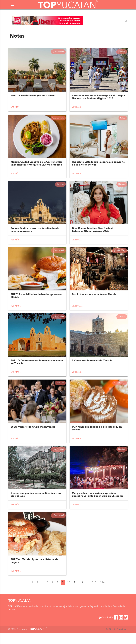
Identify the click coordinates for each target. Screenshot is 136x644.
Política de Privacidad (116, 640)
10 (69, 593)
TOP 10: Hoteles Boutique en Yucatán (33, 97)
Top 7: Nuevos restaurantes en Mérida (94, 300)
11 (75, 593)
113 (94, 593)
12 (82, 593)
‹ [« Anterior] (27, 593)
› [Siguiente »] (109, 593)
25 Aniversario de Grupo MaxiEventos (33, 435)
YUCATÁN (20, 612)
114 (102, 593)
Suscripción (106, 629)
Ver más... (16, 109)
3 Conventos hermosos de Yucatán (92, 368)
